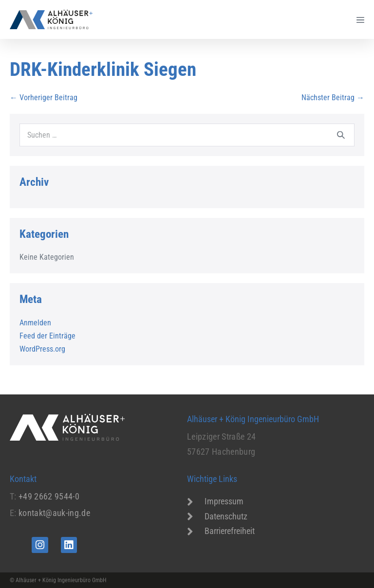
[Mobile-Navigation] (360, 20)
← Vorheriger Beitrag (44, 98)
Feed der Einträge (47, 336)
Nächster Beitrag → (333, 98)
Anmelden (35, 323)
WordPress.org (42, 349)
